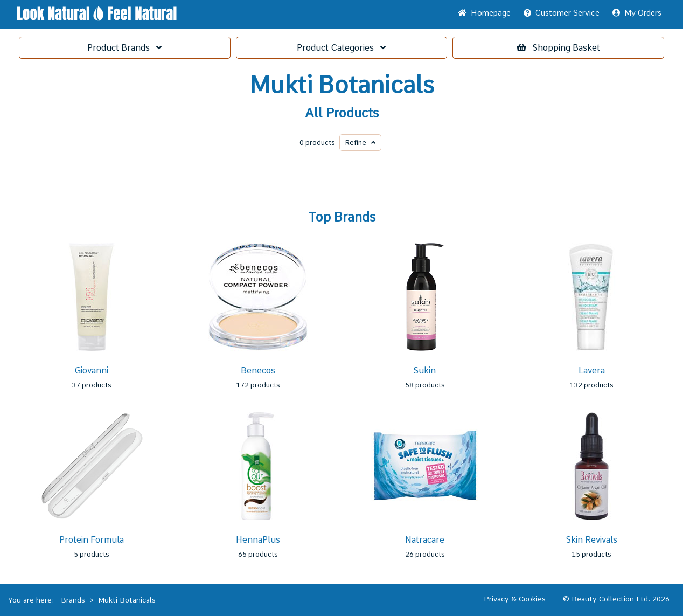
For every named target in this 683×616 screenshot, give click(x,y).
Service (562, 13)
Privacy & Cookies (515, 599)
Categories (341, 48)
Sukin (425, 371)
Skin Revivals (592, 540)
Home (484, 13)
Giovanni (91, 371)
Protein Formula (92, 540)
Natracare (425, 540)
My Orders (637, 13)
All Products (342, 113)
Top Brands (342, 217)
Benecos (258, 371)
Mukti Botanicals (342, 85)
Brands (124, 48)
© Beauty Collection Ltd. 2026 (616, 599)
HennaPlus (258, 540)
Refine (360, 143)
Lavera (592, 371)
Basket (558, 48)
